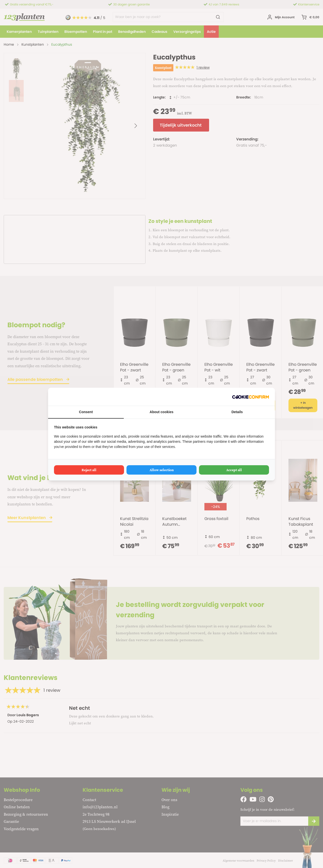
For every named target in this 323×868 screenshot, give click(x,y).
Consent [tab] (86, 412)
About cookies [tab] (161, 412)
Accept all (234, 470)
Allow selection (162, 470)
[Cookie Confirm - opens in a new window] (251, 397)
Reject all (89, 470)
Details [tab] (237, 412)
